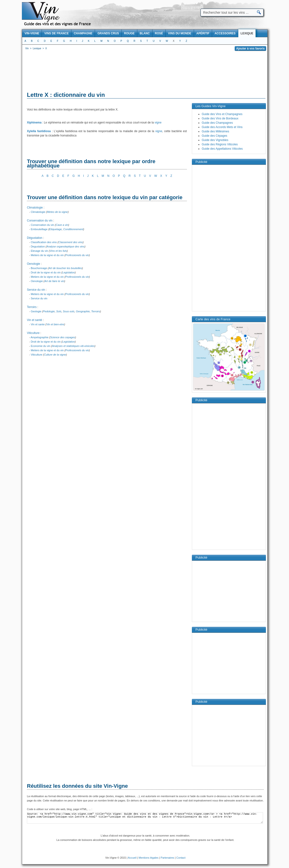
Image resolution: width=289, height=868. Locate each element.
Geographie (83, 311)
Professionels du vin (77, 255)
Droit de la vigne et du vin (46, 272)
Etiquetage (55, 229)
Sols (59, 311)
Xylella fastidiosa (39, 131)
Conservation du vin (40, 221)
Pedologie (49, 311)
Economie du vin (41, 346)
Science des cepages (63, 337)
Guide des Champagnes (217, 123)
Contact (181, 858)
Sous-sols (69, 311)
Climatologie (35, 208)
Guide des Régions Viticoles (220, 144)
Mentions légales (149, 858)
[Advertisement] (145, 72)
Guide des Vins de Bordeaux (220, 118)
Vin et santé (35, 320)
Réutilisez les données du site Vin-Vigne (77, 786)
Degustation (38, 246)
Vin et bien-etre (55, 324)
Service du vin (36, 290)
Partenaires (167, 858)
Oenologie (34, 264)
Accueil (132, 858)
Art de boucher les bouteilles (66, 268)
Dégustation (35, 238)
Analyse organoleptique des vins (65, 246)
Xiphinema (34, 123)
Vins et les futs (58, 251)
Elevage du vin (39, 251)
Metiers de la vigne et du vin (47, 255)
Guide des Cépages (214, 136)
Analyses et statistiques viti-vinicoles (73, 346)
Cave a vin (62, 225)
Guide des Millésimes (215, 131)
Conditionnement (73, 229)
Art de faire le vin (54, 281)
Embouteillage (39, 229)
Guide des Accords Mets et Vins (222, 127)
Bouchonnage (39, 268)
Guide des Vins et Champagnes (222, 114)
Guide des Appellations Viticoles (222, 149)
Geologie (36, 311)
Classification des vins (44, 242)
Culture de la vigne (55, 355)
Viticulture (33, 333)
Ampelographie (39, 337)
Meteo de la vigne (57, 212)
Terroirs (32, 307)
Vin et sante (38, 324)
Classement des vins (71, 242)
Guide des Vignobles (215, 140)
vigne (158, 123)
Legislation (69, 272)
